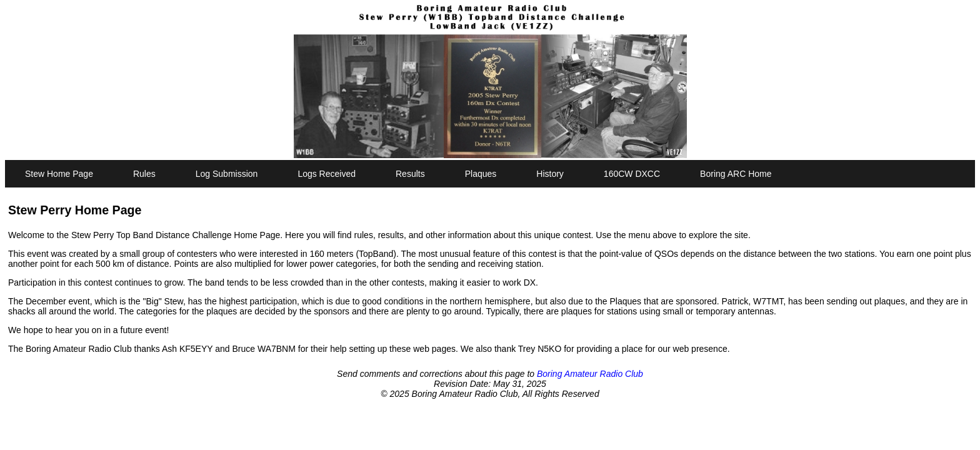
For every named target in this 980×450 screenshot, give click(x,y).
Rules (144, 174)
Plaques (481, 174)
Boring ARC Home (736, 174)
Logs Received (327, 174)
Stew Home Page (59, 174)
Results (410, 174)
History (550, 174)
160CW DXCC (632, 174)
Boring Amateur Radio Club (590, 374)
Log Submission (227, 174)
